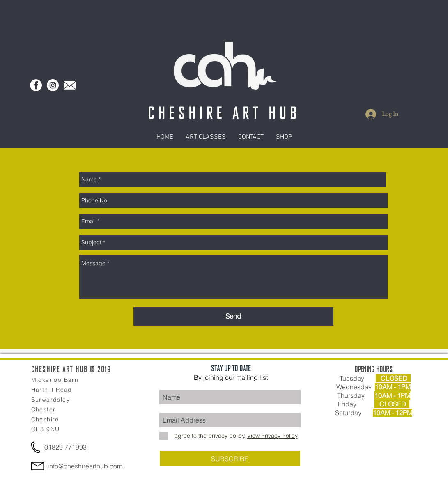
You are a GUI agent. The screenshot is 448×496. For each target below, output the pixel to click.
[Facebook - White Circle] (36, 85)
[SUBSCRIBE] (230, 459)
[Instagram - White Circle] (53, 85)
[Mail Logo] (70, 85)
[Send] (233, 316)
